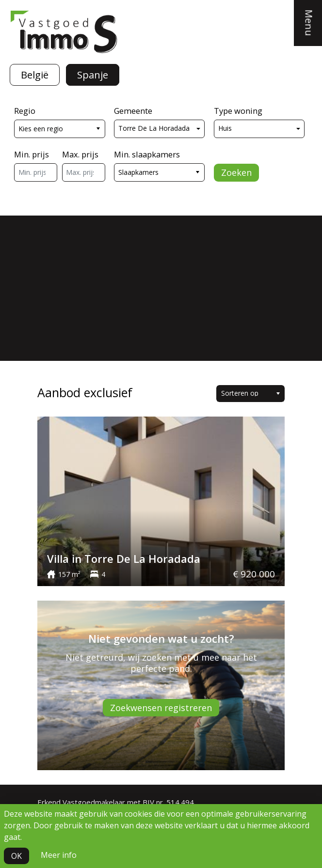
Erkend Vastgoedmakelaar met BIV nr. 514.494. (116, 802)
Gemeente (133, 111)
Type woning (238, 111)
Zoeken (236, 172)
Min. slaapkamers (147, 154)
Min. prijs (32, 154)
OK (16, 856)
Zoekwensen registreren (161, 708)
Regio (25, 111)
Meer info (59, 855)
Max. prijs (80, 154)
